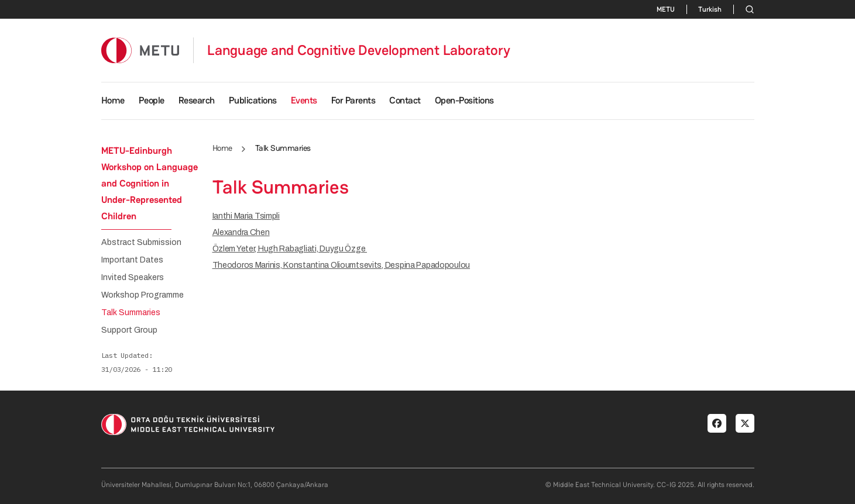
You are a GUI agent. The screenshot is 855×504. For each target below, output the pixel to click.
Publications (253, 100)
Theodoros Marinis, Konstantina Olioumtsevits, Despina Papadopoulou (341, 265)
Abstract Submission (141, 243)
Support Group (129, 330)
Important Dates (132, 260)
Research (197, 100)
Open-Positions (464, 100)
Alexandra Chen (241, 232)
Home (113, 100)
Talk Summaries (131, 313)
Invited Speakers (133, 278)
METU (666, 9)
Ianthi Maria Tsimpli (246, 216)
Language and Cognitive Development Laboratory (359, 50)
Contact (405, 100)
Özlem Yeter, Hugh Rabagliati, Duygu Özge (290, 249)
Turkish (710, 9)
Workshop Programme (142, 295)
